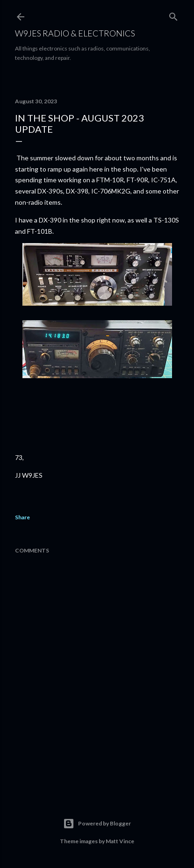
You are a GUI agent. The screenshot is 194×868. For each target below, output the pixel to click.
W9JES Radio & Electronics (75, 33)
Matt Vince (120, 841)
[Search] (173, 15)
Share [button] (22, 517)
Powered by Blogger (97, 824)
